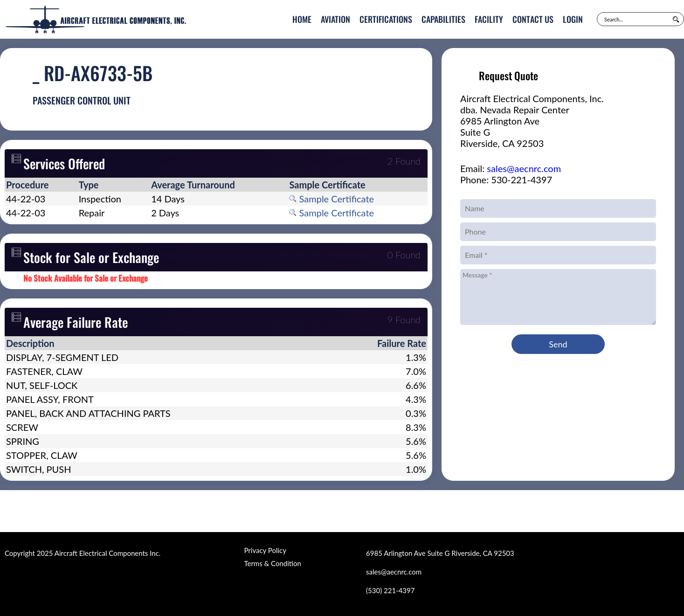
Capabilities (443, 19)
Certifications (386, 19)
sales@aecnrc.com (524, 168)
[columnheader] (41, 185)
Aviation (335, 19)
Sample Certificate (332, 199)
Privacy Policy (265, 550)
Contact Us (533, 19)
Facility (489, 19)
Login (573, 19)
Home (302, 19)
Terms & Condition (272, 563)
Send (558, 344)
